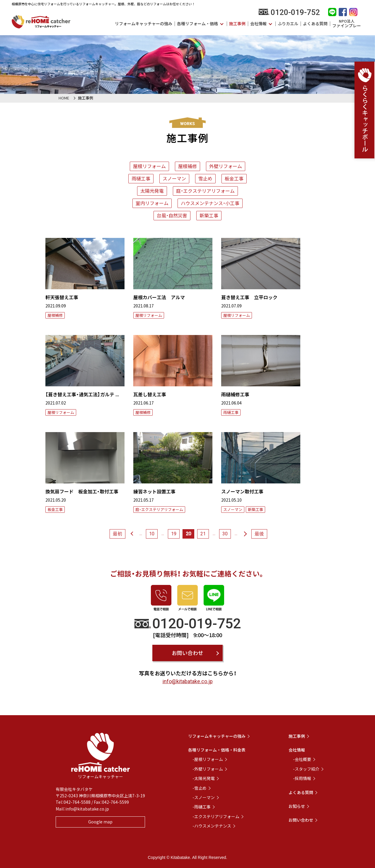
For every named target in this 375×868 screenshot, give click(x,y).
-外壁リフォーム (208, 769)
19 (174, 534)
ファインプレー (347, 23)
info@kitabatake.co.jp (188, 681)
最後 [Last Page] (259, 534)
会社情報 (258, 23)
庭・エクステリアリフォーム (205, 191)
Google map (100, 822)
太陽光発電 (152, 191)
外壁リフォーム (226, 166)
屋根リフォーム (149, 166)
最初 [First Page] (117, 534)
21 (203, 534)
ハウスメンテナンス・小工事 (210, 203)
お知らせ (297, 806)
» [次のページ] (246, 534)
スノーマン (174, 178)
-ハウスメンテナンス (212, 826)
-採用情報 (302, 778)
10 (152, 534)
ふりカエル (288, 23)
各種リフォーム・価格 (197, 23)
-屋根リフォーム (208, 759)
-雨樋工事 (202, 807)
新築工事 (209, 215)
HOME (64, 98)
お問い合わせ (187, 653)
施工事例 (237, 23)
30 (225, 534)
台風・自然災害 (172, 215)
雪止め (205, 178)
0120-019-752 (289, 12)
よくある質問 (315, 23)
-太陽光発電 (204, 778)
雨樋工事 (141, 178)
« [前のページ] (131, 534)
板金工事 (234, 178)
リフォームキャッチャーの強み (144, 23)
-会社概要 (302, 759)
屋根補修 (187, 166)
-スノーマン (204, 797)
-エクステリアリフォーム (216, 816)
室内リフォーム (152, 203)
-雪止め (200, 788)
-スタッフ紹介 (306, 769)
